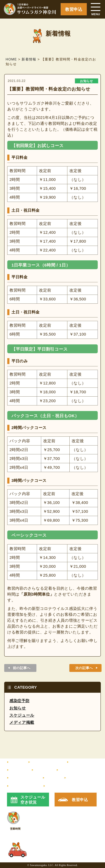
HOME (15, 762)
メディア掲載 (22, 722)
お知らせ (87, 81)
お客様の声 (68, 770)
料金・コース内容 (45, 762)
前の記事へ (22, 668)
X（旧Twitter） (60, 786)
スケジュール (22, 715)
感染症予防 (19, 701)
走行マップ (76, 778)
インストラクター (84, 762)
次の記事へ (84, 668)
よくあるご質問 (23, 778)
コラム (51, 778)
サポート (42, 770)
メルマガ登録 (23, 786)
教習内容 (17, 770)
